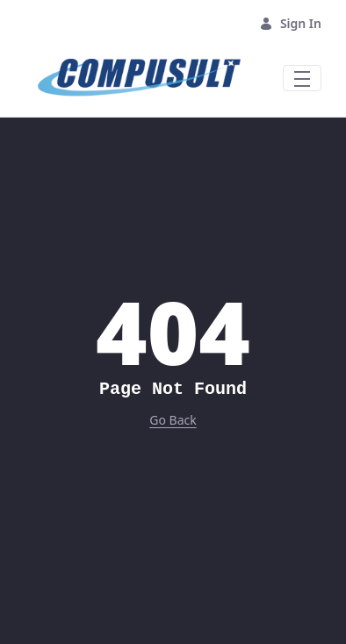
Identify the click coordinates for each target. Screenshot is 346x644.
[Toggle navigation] (302, 78)
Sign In (290, 23)
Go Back (173, 420)
